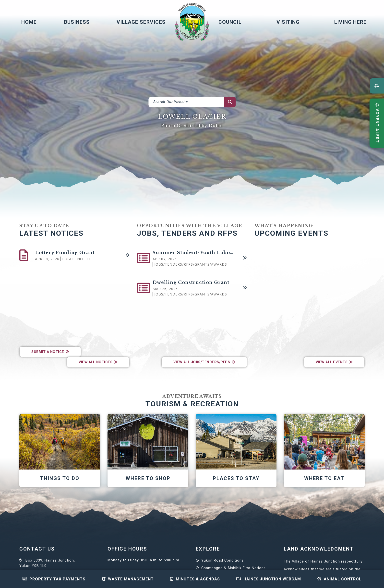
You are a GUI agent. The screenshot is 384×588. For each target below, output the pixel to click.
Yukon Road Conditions (222, 560)
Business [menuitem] (77, 22)
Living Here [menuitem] (350, 22)
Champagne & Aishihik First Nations (234, 568)
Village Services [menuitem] (141, 22)
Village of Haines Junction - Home (192, 22)
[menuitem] (27, 22)
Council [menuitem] (230, 22)
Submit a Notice (48, 352)
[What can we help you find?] (192, 102)
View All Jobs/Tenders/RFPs (202, 362)
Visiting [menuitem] (288, 22)
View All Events (332, 362)
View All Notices (96, 362)
